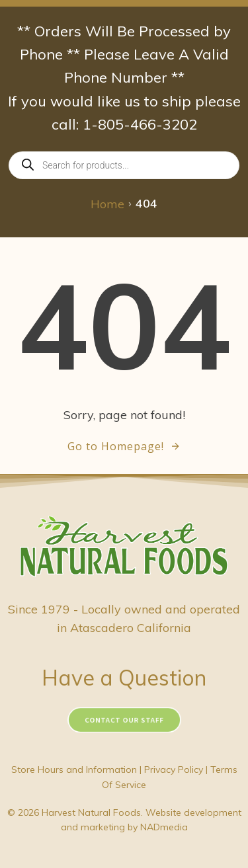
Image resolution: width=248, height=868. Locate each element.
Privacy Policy (174, 769)
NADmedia (164, 827)
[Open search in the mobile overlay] (124, 165)
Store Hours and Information (74, 769)
